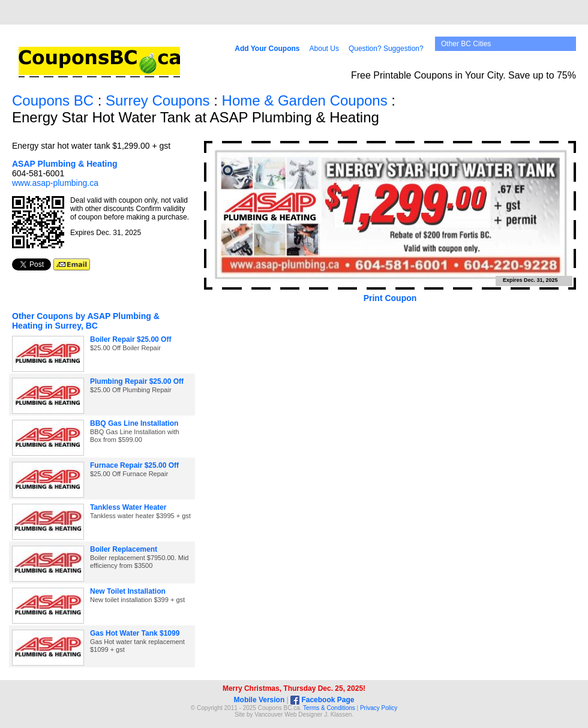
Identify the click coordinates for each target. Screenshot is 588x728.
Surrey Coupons (157, 100)
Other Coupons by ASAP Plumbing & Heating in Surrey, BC (86, 321)
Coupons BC (53, 100)
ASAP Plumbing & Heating (65, 164)
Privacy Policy (379, 708)
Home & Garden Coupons (305, 100)
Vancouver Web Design (286, 715)
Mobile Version (259, 700)
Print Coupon (390, 298)
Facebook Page (322, 700)
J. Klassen (338, 715)
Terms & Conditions (329, 708)
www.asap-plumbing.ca (55, 183)
